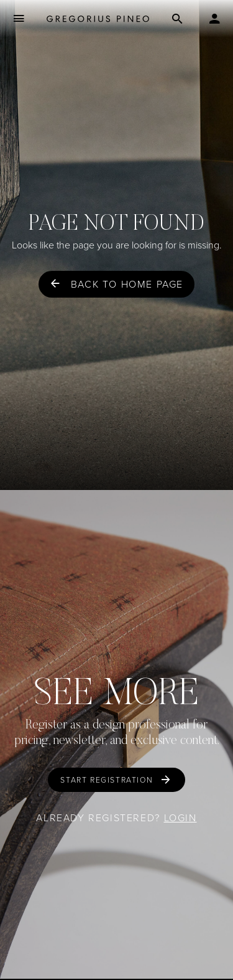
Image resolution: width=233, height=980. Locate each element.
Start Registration (107, 780)
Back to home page (127, 284)
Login (180, 818)
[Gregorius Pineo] (98, 19)
